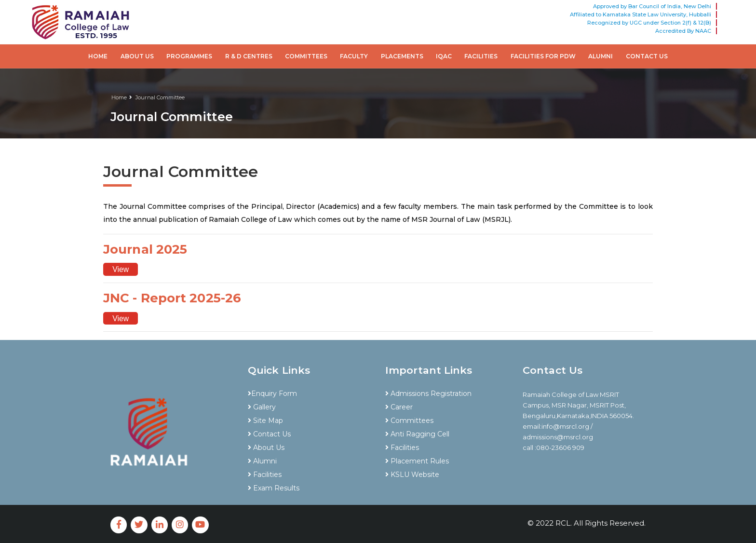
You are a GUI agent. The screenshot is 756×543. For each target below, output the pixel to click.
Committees (306, 56)
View (121, 269)
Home (98, 56)
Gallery (262, 407)
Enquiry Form (272, 394)
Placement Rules (417, 461)
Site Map (265, 421)
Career (399, 407)
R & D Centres (249, 56)
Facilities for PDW (543, 56)
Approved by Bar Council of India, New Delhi (652, 6)
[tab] (309, 377)
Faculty (354, 56)
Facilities (481, 56)
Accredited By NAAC (683, 31)
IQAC (444, 56)
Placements (402, 56)
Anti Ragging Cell (417, 434)
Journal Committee (160, 97)
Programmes (189, 56)
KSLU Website (412, 475)
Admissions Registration (428, 394)
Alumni (601, 56)
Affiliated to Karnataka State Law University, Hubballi (641, 14)
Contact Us (647, 56)
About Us (137, 56)
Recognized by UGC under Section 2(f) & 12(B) (649, 23)
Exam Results (274, 488)
